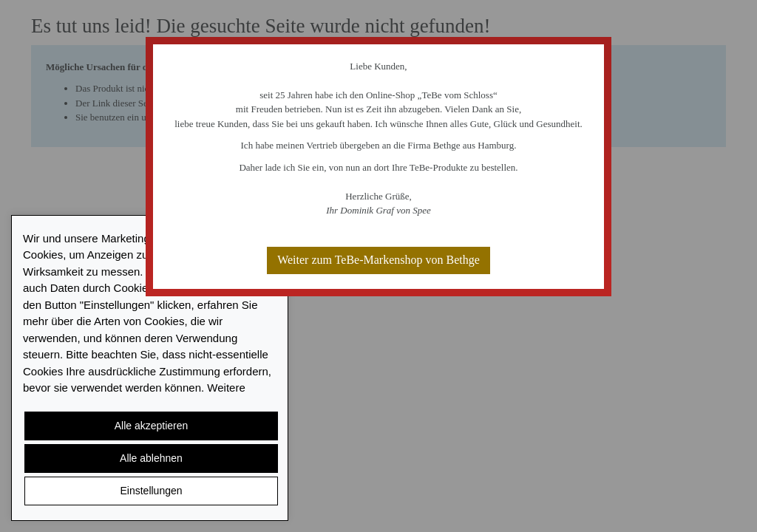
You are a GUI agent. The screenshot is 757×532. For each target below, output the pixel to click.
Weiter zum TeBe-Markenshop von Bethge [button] (378, 260)
